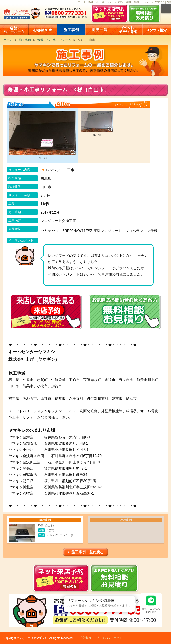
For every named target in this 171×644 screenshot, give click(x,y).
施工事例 (25, 40)
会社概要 (86, 638)
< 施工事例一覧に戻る (85, 552)
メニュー (166, 8)
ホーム (8, 40)
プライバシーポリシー (111, 638)
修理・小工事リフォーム (54, 40)
